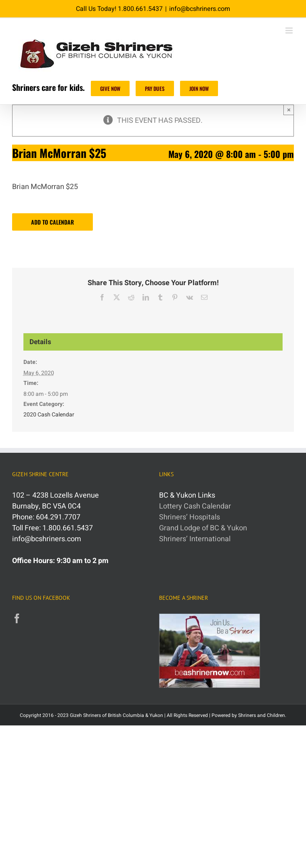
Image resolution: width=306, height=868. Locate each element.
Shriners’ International (195, 539)
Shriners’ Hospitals (190, 517)
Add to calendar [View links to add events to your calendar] (52, 222)
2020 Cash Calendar (49, 415)
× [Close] (289, 110)
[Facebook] (17, 618)
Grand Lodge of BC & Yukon (203, 528)
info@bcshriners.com (200, 9)
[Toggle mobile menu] (290, 30)
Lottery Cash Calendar (195, 506)
